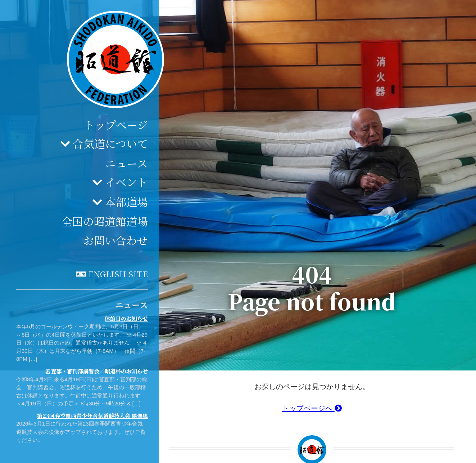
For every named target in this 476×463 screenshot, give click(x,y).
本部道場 (126, 202)
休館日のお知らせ (126, 318)
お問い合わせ (115, 240)
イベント (126, 182)
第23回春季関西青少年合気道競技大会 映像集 (92, 416)
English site (118, 274)
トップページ (116, 125)
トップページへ (312, 408)
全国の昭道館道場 (105, 221)
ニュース (126, 163)
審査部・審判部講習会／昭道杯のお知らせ (97, 371)
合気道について (110, 143)
